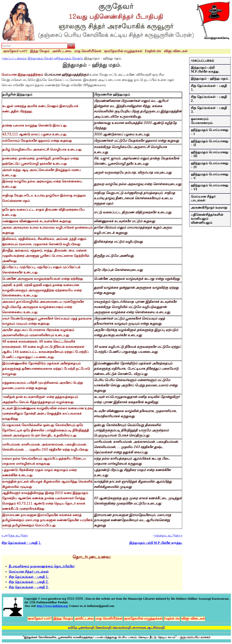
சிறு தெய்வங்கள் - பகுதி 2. (29, 582)
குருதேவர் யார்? (15, 51)
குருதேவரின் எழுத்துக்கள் (123, 51)
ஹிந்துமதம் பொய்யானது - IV (210, 166)
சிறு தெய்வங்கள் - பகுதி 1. (29, 577)
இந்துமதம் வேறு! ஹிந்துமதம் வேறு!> (55, 59)
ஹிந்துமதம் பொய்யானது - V (210, 177)
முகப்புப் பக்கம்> (14, 59)
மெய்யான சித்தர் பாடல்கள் (29, 572)
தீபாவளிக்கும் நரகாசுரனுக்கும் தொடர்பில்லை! (42, 567)
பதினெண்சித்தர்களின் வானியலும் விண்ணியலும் (207, 219)
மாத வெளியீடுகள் (88, 51)
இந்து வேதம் (40, 51)
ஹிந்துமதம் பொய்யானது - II (210, 143)
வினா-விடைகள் (176, 51)
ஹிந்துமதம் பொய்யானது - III (210, 155)
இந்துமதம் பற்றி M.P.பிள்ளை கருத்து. (205, 70)
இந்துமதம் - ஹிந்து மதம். (210, 79)
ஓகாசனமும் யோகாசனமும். (202, 121)
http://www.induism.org (52, 606)
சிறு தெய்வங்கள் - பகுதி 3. (29, 588)
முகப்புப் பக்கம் (202, 61)
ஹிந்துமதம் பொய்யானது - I (210, 132)
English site (153, 51)
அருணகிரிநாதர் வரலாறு (209, 208)
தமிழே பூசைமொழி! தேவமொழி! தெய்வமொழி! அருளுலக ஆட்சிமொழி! (116, 628)
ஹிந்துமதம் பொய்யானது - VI (210, 188)
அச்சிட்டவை (62, 51)
